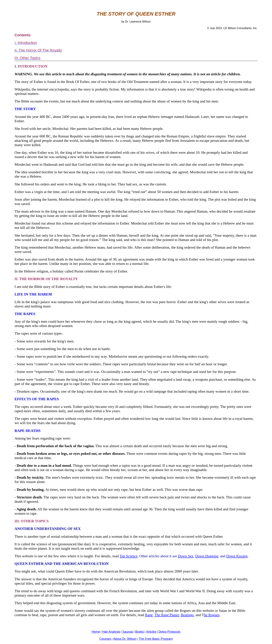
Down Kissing (237, 556)
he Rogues (212, 615)
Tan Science (128, 556)
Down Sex (186, 556)
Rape (149, 615)
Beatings (187, 615)
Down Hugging (207, 556)
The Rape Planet (167, 615)
